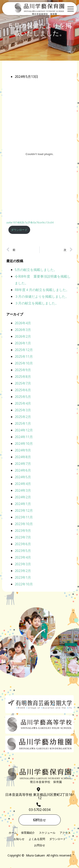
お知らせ (19, 839)
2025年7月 (23, 384)
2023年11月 (24, 518)
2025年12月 (24, 350)
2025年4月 (23, 404)
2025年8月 (23, 377)
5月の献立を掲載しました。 (36, 270)
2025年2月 (23, 417)
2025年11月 (24, 357)
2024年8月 (23, 457)
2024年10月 (24, 444)
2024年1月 (23, 504)
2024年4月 (23, 484)
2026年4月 (23, 323)
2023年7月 (23, 538)
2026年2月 (23, 337)
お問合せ (40, 846)
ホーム (13, 833)
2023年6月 (23, 544)
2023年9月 (23, 531)
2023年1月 (23, 578)
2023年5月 (23, 551)
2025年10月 (24, 364)
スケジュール (47, 833)
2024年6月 (23, 471)
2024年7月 (23, 464)
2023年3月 (23, 564)
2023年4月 (23, 558)
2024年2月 (23, 497)
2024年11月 (24, 437)
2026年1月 (23, 344)
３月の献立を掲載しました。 (37, 304)
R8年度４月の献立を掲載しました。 (42, 290)
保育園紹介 (28, 833)
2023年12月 (24, 511)
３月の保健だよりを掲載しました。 (42, 297)
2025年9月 (23, 370)
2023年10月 (24, 524)
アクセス (65, 833)
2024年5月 (23, 477)
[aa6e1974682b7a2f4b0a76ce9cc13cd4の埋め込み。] (39, 155)
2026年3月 (23, 330)
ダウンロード (19, 230)
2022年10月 (24, 585)
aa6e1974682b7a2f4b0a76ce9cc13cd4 (30, 223)
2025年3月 (23, 410)
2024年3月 (23, 491)
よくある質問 (37, 839)
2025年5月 (23, 397)
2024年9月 (23, 451)
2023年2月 (23, 571)
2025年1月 (23, 424)
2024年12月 (24, 431)
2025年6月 (23, 390)
